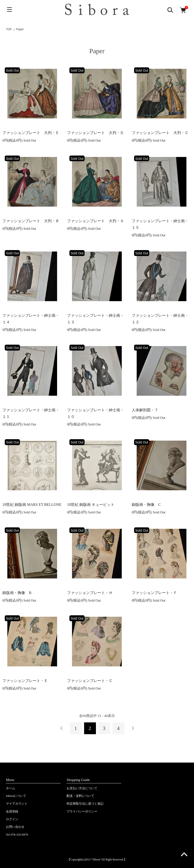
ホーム (11, 788)
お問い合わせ (15, 827)
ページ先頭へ (184, 856)
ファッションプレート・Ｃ (90, 681)
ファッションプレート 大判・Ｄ (95, 133)
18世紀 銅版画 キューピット (91, 505)
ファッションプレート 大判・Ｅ (31, 133)
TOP (9, 29)
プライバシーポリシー (82, 811)
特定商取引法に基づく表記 (85, 804)
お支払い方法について (82, 788)
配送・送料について (80, 796)
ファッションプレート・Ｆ (154, 593)
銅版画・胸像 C (146, 505)
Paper (20, 29)
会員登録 (12, 811)
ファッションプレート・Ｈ (90, 593)
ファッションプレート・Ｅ (25, 681)
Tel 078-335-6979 (17, 835)
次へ (133, 728)
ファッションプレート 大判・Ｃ (160, 133)
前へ (62, 728)
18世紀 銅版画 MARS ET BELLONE (32, 505)
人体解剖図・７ (145, 410)
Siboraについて (16, 796)
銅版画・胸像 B (17, 593)
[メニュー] (9, 9)
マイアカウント (17, 804)
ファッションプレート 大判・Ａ (95, 221)
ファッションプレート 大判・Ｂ (31, 221)
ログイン (12, 819)
